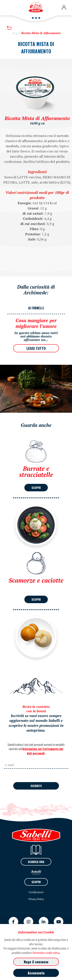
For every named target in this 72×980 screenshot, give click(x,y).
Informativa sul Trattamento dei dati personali (43, 751)
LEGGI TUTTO (36, 348)
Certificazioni (36, 892)
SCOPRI (36, 488)
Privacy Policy (36, 899)
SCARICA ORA (36, 862)
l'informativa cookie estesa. (46, 953)
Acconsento (36, 973)
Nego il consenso (36, 962)
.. (16, 33)
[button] (64, 8)
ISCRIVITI (36, 786)
